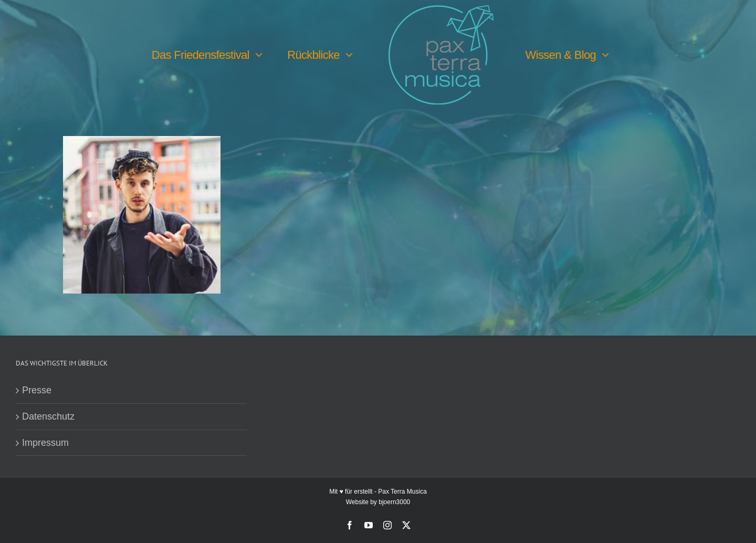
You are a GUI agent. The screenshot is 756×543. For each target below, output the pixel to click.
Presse (37, 390)
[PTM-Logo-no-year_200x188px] (441, 10)
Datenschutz (48, 416)
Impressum (45, 443)
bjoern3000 (394, 502)
